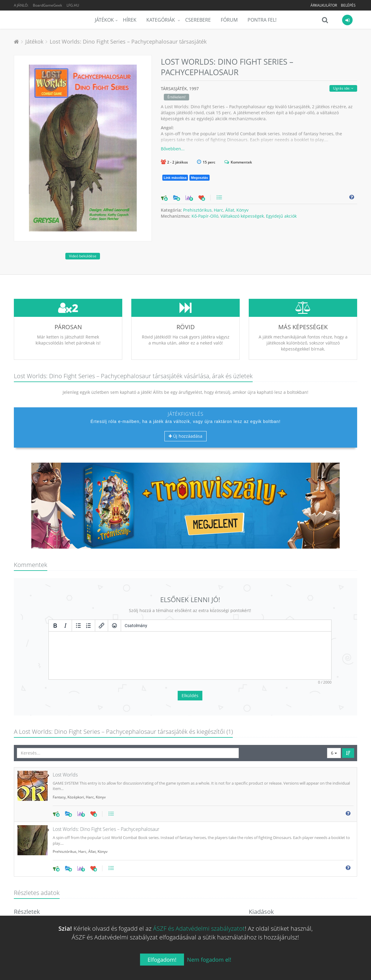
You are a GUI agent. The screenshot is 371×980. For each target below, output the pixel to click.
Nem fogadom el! (209, 960)
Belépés (348, 5)
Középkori (76, 797)
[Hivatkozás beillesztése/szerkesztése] (101, 626)
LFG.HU (73, 5)
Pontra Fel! (262, 20)
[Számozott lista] (89, 626)
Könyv (242, 210)
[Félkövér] (55, 626)
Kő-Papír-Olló (205, 216)
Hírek (130, 20)
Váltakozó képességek (242, 216)
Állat (230, 210)
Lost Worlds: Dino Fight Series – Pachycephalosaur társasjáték (128, 41)
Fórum (229, 20)
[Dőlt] (65, 626)
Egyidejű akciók (281, 216)
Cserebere (198, 20)
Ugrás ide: (343, 88)
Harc (218, 210)
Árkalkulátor (324, 5)
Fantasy (59, 797)
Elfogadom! (162, 960)
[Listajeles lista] (78, 626)
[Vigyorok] (114, 626)
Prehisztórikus (197, 210)
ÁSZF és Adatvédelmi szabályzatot (199, 928)
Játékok (104, 20)
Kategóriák (161, 20)
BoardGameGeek (47, 5)
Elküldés (190, 695)
